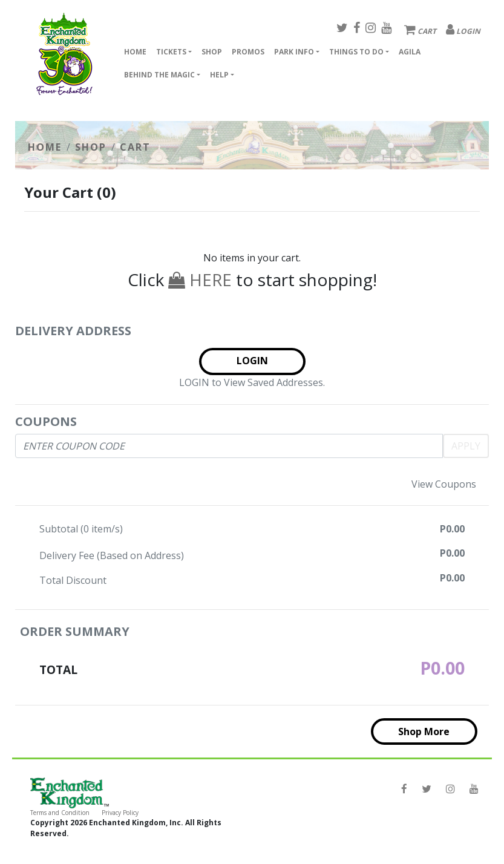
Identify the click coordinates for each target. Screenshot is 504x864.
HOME (45, 147)
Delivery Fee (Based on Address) (112, 555)
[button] (174, 53)
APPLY (466, 446)
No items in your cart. (252, 258)
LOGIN (252, 361)
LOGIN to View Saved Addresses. (252, 382)
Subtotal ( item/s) (81, 529)
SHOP (91, 147)
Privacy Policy (120, 813)
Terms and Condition (60, 813)
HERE (200, 280)
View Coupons (444, 484)
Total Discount (73, 580)
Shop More (424, 731)
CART (135, 147)
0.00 (455, 529)
